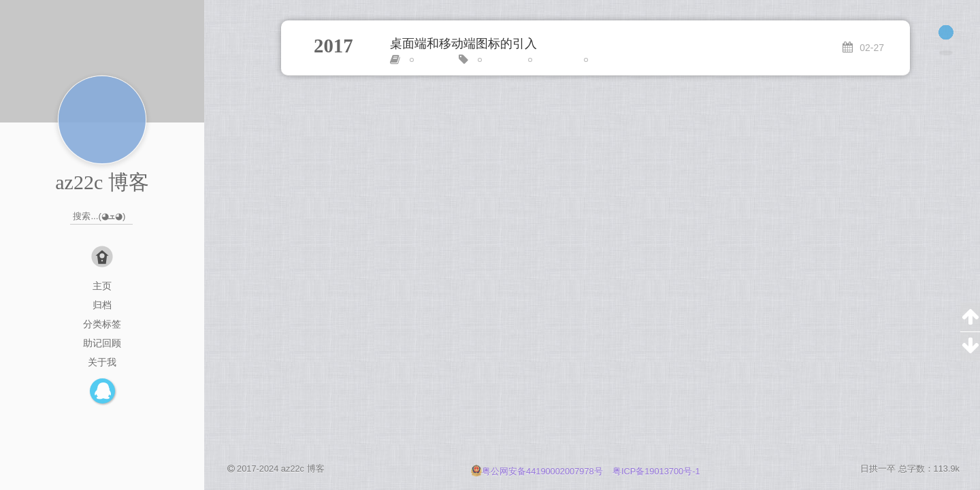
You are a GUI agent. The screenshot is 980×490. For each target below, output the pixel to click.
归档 (102, 305)
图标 (598, 60)
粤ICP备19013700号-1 (656, 471)
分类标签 (102, 324)
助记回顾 (102, 343)
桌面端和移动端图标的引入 (463, 44)
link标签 (498, 60)
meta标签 (552, 60)
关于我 (102, 362)
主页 (102, 286)
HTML (427, 60)
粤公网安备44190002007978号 (538, 471)
